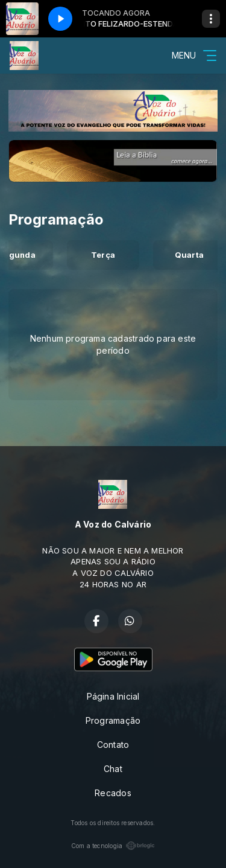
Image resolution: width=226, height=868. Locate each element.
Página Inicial (113, 696)
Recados (113, 793)
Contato (113, 745)
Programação (113, 720)
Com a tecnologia (113, 846)
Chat (113, 769)
